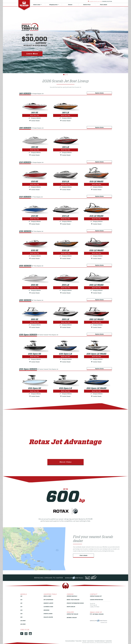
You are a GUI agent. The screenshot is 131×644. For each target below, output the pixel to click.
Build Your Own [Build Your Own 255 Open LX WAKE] (96, 391)
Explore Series (99, 93)
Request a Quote (48, 603)
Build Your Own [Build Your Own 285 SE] (35, 322)
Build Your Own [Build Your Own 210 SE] (35, 184)
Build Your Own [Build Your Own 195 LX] (66, 150)
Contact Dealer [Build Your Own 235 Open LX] (66, 362)
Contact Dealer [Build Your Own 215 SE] (35, 224)
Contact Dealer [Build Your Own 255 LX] (66, 293)
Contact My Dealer (72, 614)
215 (21, 607)
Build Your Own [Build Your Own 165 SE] (35, 115)
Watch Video (65, 462)
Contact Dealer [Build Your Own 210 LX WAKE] (96, 190)
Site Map (84, 641)
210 (21, 600)
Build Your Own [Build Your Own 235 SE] (35, 253)
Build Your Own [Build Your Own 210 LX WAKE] (96, 184)
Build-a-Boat (47, 596)
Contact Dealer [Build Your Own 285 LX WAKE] (96, 327)
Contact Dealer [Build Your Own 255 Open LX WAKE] (96, 396)
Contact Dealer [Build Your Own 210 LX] (66, 190)
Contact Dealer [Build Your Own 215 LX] (66, 224)
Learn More (32, 54)
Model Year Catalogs (73, 600)
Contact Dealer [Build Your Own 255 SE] (35, 293)
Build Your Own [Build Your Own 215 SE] (35, 219)
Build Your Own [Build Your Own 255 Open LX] (66, 391)
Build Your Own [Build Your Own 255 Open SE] (35, 391)
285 (21, 617)
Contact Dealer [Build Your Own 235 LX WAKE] (96, 258)
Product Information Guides (75, 603)
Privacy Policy (79, 641)
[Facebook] (22, 634)
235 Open (23, 621)
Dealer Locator (48, 617)
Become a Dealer (72, 618)
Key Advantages (48, 600)
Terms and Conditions (70, 641)
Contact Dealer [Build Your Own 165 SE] (35, 121)
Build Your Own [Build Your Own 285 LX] (66, 322)
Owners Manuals (72, 596)
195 (21, 603)
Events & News (48, 614)
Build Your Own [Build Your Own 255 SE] (35, 288)
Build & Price (89, 4)
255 (21, 614)
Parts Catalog (71, 607)
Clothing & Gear (48, 607)
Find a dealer (104, 5)
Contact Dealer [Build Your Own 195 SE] (35, 155)
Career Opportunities (96, 600)
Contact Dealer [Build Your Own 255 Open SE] (35, 396)
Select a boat (39, 4)
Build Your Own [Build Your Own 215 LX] (66, 219)
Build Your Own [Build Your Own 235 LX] (66, 253)
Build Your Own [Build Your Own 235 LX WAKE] (96, 253)
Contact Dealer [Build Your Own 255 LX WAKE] (96, 293)
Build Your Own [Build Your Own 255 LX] (66, 288)
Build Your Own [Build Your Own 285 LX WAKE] (96, 322)
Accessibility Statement (100, 641)
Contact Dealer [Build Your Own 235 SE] (35, 258)
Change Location (107, 1)
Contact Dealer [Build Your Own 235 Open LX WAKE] (96, 362)
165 (21, 596)
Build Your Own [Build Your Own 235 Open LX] (66, 357)
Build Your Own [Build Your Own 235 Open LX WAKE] (96, 357)
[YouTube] (31, 634)
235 (21, 610)
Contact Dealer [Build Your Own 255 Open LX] (66, 396)
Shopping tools (56, 4)
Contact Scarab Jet (96, 596)
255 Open (23, 624)
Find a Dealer (84, 555)
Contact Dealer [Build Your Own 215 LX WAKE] (96, 224)
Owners (73, 4)
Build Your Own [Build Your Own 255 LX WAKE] (96, 288)
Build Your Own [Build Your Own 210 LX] (66, 184)
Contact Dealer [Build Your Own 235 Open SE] (35, 362)
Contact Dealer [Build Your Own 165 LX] (66, 121)
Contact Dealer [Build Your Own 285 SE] (35, 327)
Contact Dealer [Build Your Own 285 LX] (66, 327)
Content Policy (109, 641)
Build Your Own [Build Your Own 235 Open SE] (35, 357)
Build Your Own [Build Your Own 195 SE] (35, 150)
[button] (12, 40)
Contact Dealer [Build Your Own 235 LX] (66, 258)
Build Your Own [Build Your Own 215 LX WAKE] (96, 219)
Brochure (46, 610)
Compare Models (36, 118)
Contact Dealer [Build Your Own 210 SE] (35, 190)
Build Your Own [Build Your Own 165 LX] (66, 115)
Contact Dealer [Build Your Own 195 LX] (66, 155)
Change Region (90, 641)
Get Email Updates (97, 614)
